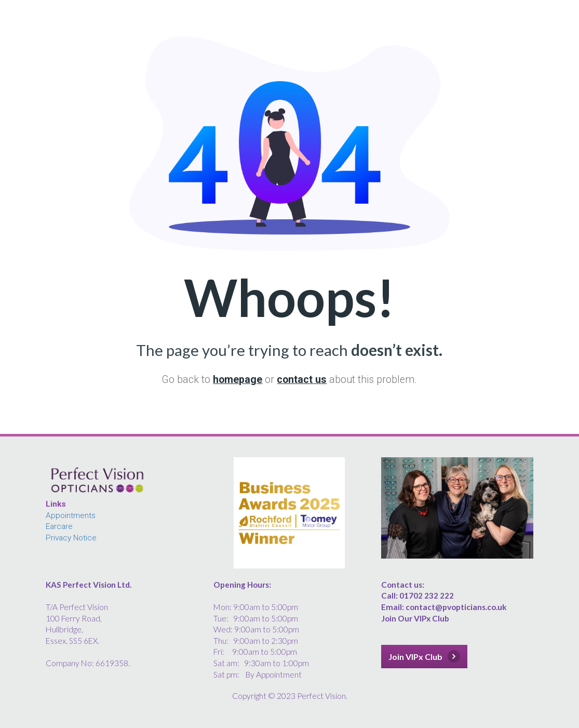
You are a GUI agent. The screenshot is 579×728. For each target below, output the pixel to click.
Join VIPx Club (424, 656)
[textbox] (122, 624)
